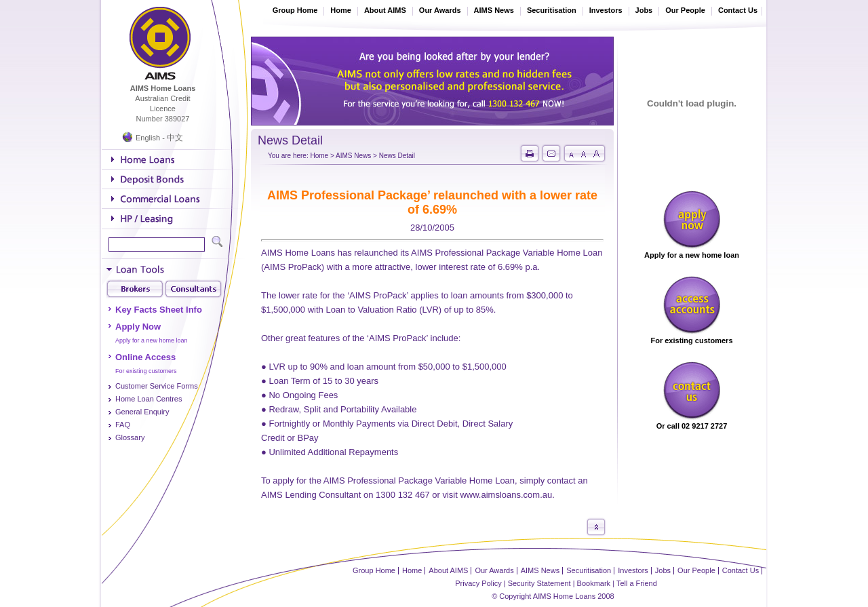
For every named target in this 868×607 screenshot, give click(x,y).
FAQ (123, 425)
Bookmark (594, 583)
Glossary (130, 437)
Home (341, 10)
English (148, 138)
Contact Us (738, 10)
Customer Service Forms (157, 386)
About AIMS (385, 10)
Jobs (644, 10)
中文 (175, 138)
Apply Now (138, 327)
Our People (685, 10)
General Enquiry (142, 412)
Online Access (145, 357)
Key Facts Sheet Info (159, 310)
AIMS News (494, 10)
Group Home (295, 10)
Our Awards (440, 10)
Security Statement (539, 583)
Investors (606, 10)
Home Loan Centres (149, 399)
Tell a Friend (637, 583)
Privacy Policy (478, 583)
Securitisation (552, 10)
